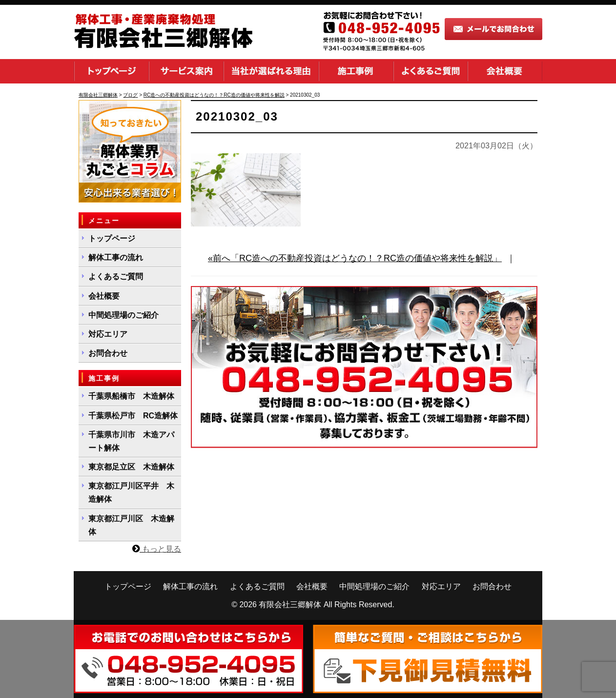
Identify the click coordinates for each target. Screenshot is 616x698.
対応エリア (108, 334)
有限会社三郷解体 (290, 605)
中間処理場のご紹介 (123, 315)
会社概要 (505, 71)
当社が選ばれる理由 (271, 71)
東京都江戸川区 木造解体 (131, 525)
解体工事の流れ (116, 257)
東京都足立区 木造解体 (131, 467)
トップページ (111, 71)
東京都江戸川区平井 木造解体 (131, 493)
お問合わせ (108, 353)
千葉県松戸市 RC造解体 (133, 416)
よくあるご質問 (431, 71)
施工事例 (356, 71)
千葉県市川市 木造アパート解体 (131, 441)
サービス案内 (186, 71)
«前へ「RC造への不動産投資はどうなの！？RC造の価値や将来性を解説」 (355, 258)
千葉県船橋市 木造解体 (131, 396)
